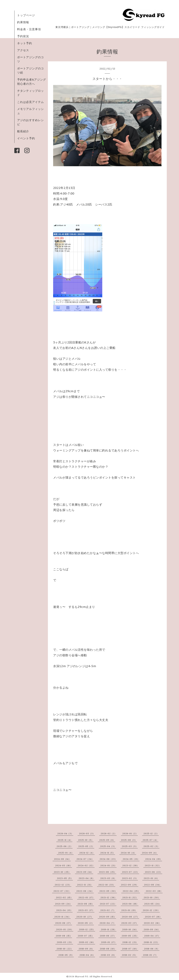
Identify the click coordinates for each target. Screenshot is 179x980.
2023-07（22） (131, 872)
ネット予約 (25, 43)
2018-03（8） (108, 955)
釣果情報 (23, 22)
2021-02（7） (108, 910)
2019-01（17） (109, 942)
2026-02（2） (109, 833)
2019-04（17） (152, 936)
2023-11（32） (153, 865)
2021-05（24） (153, 904)
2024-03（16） (64, 865)
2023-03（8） (108, 878)
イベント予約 (26, 138)
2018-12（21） (130, 942)
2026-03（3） (87, 833)
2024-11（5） (108, 853)
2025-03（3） (130, 846)
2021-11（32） (130, 897)
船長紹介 (23, 131)
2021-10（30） (152, 897)
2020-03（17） (130, 923)
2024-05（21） (131, 859)
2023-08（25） (108, 872)
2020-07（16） (153, 917)
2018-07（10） (130, 949)
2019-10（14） (130, 929)
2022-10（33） (107, 885)
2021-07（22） (108, 904)
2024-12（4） (87, 853)
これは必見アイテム (31, 102)
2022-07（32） (62, 891)
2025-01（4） (66, 853)
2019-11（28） (109, 929)
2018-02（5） (130, 955)
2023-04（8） (87, 878)
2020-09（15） (108, 917)
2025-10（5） (86, 840)
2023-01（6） (151, 878)
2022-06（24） (85, 891)
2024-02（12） (86, 865)
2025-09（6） (107, 840)
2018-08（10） (108, 949)
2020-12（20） (151, 910)
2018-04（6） (87, 955)
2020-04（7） (108, 923)
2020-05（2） (86, 923)
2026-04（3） (65, 833)
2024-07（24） (85, 859)
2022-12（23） (63, 885)
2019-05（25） (130, 936)
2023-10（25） (62, 872)
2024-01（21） (108, 865)
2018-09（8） (86, 949)
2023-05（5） (65, 878)
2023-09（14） (85, 872)
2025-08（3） (129, 840)
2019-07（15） (86, 936)
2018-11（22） (151, 942)
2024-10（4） (128, 853)
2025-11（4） (65, 840)
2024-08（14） (62, 859)
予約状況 (23, 36)
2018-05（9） (66, 955)
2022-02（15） (64, 897)
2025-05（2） (86, 846)
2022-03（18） (154, 891)
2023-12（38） (131, 865)
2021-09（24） (63, 904)
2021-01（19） (129, 910)
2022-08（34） (153, 885)
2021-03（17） (86, 910)
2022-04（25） (131, 891)
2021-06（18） (130, 904)
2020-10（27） (85, 917)
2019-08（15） (64, 936)
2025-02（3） (151, 846)
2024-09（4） (150, 853)
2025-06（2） (65, 846)
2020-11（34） (62, 917)
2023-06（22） (154, 872)
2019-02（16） (87, 942)
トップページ (26, 15)
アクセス (23, 50)
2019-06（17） (108, 936)
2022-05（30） (108, 891)
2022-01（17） (87, 897)
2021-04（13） (64, 910)
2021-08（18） (86, 904)
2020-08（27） (130, 917)
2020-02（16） (152, 923)
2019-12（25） (87, 929)
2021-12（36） (109, 897)
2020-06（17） (64, 923)
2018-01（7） (150, 955)
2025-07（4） (151, 840)
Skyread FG (82, 976)
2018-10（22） (65, 949)
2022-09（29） (130, 885)
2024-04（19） (154, 859)
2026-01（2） (130, 833)
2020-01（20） (65, 929)
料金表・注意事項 (29, 29)
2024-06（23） (108, 859)
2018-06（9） (152, 949)
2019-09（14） (152, 929)
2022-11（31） (85, 885)
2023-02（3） (130, 878)
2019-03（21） (65, 942)
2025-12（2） (151, 833)
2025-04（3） (108, 846)
